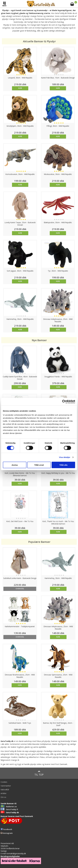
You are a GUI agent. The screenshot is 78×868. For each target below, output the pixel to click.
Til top (39, 773)
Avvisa (15, 465)
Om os (3, 797)
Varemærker (6, 786)
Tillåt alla (63, 465)
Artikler (4, 793)
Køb (20, 88)
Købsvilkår (5, 790)
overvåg (20, 589)
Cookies (4, 782)
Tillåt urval (39, 465)
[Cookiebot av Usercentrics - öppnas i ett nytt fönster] (64, 402)
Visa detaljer (65, 457)
